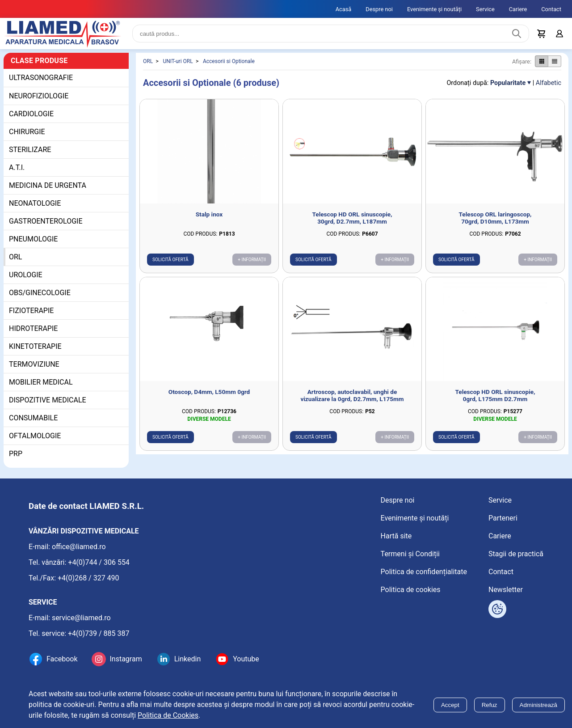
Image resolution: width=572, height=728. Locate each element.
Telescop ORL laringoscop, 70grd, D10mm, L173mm (495, 218)
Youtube (246, 660)
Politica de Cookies (168, 715)
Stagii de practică (516, 554)
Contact (551, 9)
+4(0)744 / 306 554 (99, 563)
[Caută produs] (517, 34)
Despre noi (379, 9)
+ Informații (252, 260)
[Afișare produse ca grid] (541, 62)
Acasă (344, 9)
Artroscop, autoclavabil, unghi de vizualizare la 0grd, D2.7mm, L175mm (352, 396)
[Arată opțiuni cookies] (497, 610)
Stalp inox (209, 215)
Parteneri (503, 518)
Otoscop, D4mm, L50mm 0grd (209, 393)
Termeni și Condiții (410, 554)
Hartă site (396, 536)
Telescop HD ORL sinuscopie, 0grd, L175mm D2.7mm (495, 396)
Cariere (518, 9)
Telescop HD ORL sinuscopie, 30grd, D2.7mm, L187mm (352, 218)
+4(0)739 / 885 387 (99, 634)
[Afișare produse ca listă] (555, 62)
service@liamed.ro (81, 618)
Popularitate (508, 83)
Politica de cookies (411, 590)
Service (485, 9)
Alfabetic (549, 83)
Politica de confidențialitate (424, 572)
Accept (450, 705)
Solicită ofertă (170, 260)
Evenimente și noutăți (434, 9)
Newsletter (506, 590)
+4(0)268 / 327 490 (88, 578)
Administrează (538, 705)
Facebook (62, 660)
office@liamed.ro (79, 547)
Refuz (490, 705)
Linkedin (188, 660)
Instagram (126, 660)
